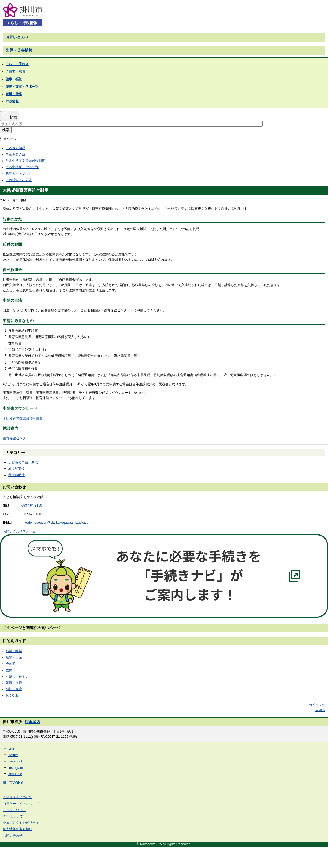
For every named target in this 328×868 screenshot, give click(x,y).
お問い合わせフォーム (19, 531)
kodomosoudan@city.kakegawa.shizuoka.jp (56, 523)
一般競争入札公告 (19, 180)
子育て (10, 664)
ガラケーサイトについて (21, 804)
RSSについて (13, 816)
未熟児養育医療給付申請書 (23, 418)
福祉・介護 (14, 689)
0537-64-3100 (32, 506)
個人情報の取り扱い (18, 829)
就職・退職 (14, 683)
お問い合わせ (17, 37)
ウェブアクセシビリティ (21, 823)
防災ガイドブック (19, 174)
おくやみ (12, 695)
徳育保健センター (16, 438)
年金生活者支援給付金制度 (25, 161)
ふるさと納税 (15, 148)
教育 (9, 670)
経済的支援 (17, 468)
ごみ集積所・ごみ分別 (22, 167)
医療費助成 (17, 475)
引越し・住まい (17, 676)
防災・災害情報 (19, 50)
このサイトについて (18, 797)
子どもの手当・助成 (23, 462)
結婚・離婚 (14, 651)
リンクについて (14, 810)
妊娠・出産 (14, 657)
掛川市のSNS (13, 783)
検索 (6, 130)
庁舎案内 (32, 722)
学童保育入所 (15, 154)
